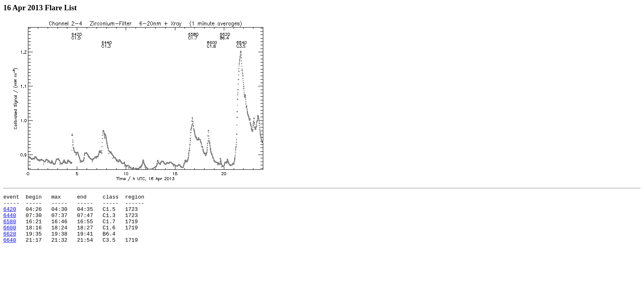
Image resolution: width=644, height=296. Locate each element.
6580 (10, 227)
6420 (10, 213)
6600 (10, 235)
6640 (10, 250)
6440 (10, 220)
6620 (10, 242)
